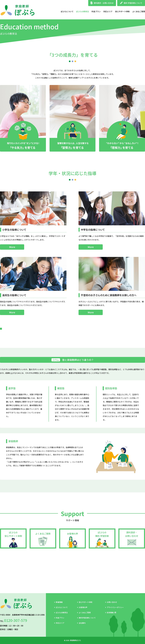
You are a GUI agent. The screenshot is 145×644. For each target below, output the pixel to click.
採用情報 (111, 617)
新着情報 (58, 607)
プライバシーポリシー (115, 612)
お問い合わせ (111, 607)
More (12, 247)
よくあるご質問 (139, 11)
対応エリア (108, 11)
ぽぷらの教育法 (82, 11)
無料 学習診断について (131, 3)
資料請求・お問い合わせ (102, 3)
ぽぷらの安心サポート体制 (13, 574)
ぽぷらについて (67, 11)
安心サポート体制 (122, 11)
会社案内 (81, 628)
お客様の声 (72, 574)
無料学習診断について (87, 623)
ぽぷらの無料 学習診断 (102, 574)
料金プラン (96, 11)
